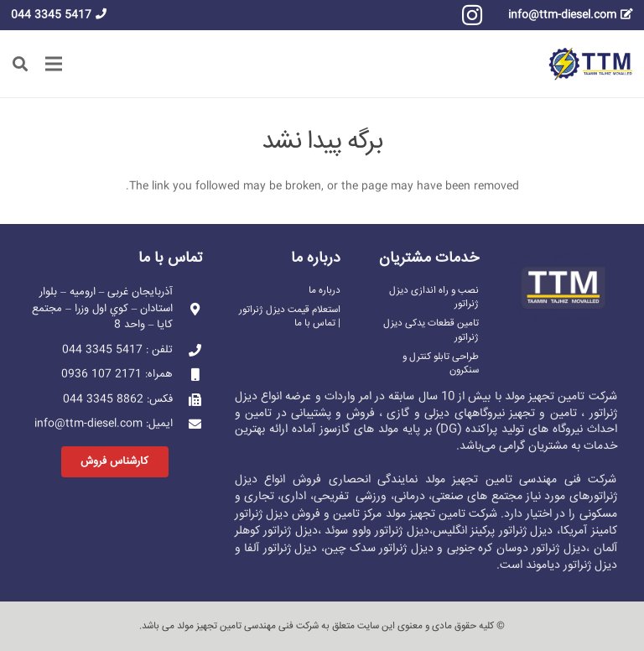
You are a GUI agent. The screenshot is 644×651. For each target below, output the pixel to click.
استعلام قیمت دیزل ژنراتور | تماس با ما (290, 317)
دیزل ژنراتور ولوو (391, 531)
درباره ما (325, 291)
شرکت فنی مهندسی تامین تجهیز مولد (248, 626)
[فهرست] (54, 64)
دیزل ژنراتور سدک (392, 549)
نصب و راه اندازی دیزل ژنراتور (434, 297)
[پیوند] (591, 64)
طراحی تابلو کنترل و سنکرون (441, 364)
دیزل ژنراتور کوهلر (276, 531)
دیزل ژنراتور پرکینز (512, 531)
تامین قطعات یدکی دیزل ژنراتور (431, 330)
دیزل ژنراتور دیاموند (571, 565)
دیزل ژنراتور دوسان (541, 549)
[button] (20, 64)
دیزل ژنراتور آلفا (280, 549)
